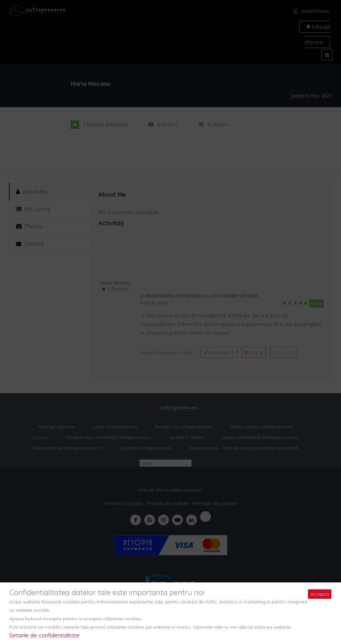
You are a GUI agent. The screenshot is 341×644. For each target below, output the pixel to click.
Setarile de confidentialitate (44, 635)
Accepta (320, 594)
